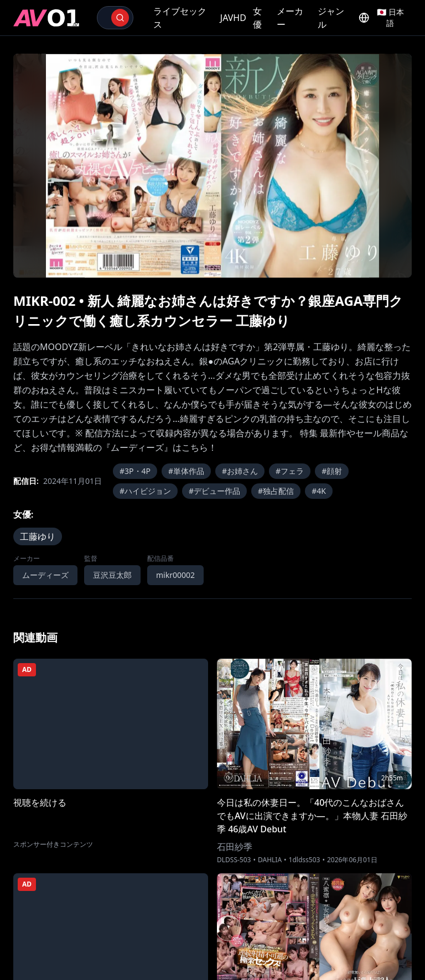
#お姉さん (240, 471)
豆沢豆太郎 (112, 575)
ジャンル (331, 18)
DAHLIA (270, 860)
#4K (319, 491)
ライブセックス (180, 18)
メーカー (290, 18)
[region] (212, 166)
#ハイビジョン (145, 491)
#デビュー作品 (214, 491)
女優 (257, 18)
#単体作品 (186, 471)
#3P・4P (135, 471)
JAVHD (233, 18)
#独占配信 (276, 491)
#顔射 (332, 471)
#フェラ (290, 471)
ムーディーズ (45, 575)
